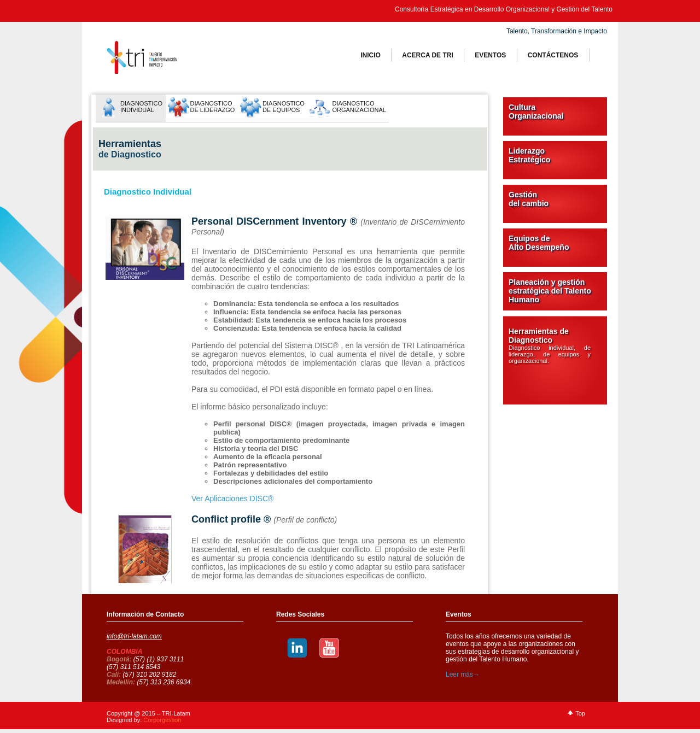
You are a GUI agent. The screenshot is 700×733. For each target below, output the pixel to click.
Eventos (490, 55)
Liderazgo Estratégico (529, 155)
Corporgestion (162, 720)
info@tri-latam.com (134, 636)
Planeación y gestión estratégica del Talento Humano (550, 291)
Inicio (371, 55)
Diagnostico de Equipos (284, 107)
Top (580, 713)
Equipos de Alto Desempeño (539, 243)
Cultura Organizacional (536, 112)
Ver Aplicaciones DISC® (232, 499)
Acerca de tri (428, 55)
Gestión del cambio (529, 199)
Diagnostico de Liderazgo (213, 107)
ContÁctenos (553, 55)
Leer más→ (463, 675)
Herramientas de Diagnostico (550, 345)
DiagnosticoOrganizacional (359, 107)
